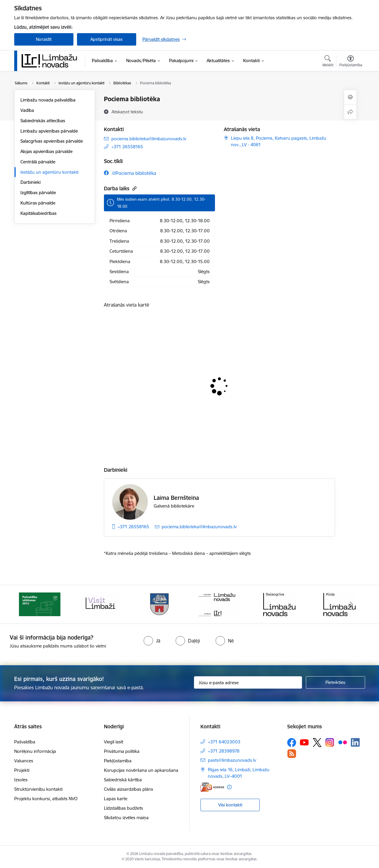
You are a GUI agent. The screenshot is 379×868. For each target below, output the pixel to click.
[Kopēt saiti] (134, 188)
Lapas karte (116, 799)
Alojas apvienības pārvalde (46, 151)
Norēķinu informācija (35, 751)
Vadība (27, 110)
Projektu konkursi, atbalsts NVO (46, 799)
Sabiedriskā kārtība (123, 780)
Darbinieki (30, 182)
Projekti (22, 770)
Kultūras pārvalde (38, 203)
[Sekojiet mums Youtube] (304, 742)
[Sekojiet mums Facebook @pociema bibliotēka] (130, 173)
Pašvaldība (25, 742)
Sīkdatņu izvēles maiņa (126, 818)
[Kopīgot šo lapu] (350, 112)
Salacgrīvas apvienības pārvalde (52, 141)
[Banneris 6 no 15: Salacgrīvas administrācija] (279, 604)
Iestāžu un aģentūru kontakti (49, 172)
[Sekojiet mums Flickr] (343, 742)
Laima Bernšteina (176, 498)
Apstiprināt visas (106, 39)
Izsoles (21, 780)
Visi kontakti (230, 805)
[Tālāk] (351, 604)
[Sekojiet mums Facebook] (292, 743)
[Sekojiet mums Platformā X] (317, 743)
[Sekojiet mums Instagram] (330, 742)
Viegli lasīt (114, 742)
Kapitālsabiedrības (38, 213)
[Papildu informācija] (229, 787)
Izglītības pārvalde (38, 193)
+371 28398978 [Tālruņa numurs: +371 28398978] (224, 751)
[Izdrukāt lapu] (350, 97)
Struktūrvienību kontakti (38, 789)
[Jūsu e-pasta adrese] (248, 682)
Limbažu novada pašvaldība (48, 100)
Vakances (24, 761)
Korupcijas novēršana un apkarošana (141, 770)
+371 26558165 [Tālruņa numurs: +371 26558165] (127, 147)
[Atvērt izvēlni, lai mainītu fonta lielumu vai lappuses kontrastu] (351, 62)
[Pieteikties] (335, 682)
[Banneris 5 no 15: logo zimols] (219, 604)
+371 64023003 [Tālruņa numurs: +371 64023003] (224, 742)
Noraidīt (44, 39)
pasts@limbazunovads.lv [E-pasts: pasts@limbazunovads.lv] (232, 760)
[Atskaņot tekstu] (127, 112)
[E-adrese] (212, 787)
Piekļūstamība (118, 761)
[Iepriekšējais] (28, 604)
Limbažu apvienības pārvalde (49, 131)
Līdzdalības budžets (123, 808)
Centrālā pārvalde (38, 162)
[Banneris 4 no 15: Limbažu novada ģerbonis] (160, 604)
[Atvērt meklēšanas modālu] (328, 62)
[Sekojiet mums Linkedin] (355, 743)
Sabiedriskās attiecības (43, 121)
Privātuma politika (122, 751)
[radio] (152, 641)
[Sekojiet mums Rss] (292, 754)
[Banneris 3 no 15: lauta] (99, 604)
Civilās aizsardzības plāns (129, 789)
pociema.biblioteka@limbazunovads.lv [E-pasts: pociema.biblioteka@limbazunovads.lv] (149, 139)
